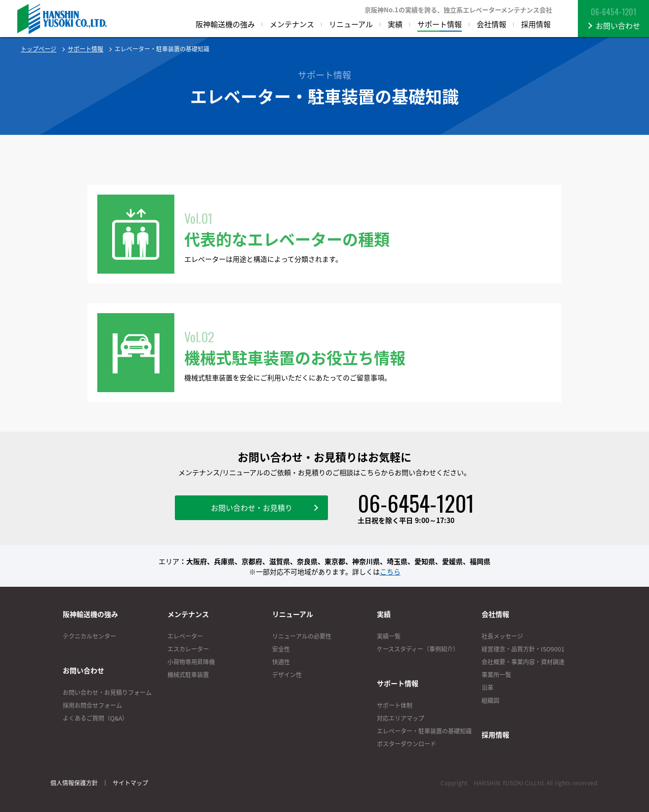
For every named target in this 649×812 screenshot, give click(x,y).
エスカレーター (188, 649)
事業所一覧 (496, 675)
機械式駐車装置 (188, 675)
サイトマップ (130, 783)
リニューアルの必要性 (302, 636)
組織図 (490, 700)
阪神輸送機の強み (90, 614)
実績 (384, 614)
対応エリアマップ (401, 718)
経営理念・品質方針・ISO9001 (523, 649)
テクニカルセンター (89, 636)
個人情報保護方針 (74, 783)
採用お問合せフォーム (92, 705)
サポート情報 (85, 49)
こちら (390, 571)
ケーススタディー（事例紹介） (418, 649)
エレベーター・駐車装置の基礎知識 (424, 731)
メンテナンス (188, 614)
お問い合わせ (83, 670)
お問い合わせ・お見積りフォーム (107, 692)
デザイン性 (287, 675)
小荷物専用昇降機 (191, 662)
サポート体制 (395, 705)
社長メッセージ (502, 636)
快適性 (281, 662)
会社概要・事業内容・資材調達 (523, 662)
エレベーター (185, 636)
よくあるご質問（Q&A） (95, 718)
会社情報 (495, 614)
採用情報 (495, 734)
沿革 (487, 688)
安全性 (281, 649)
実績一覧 (389, 636)
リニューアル (293, 614)
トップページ (39, 49)
